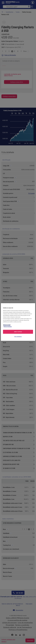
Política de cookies (7, 325)
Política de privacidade (8, 327)
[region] (18, 322)
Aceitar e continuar (18, 332)
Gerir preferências (18, 337)
